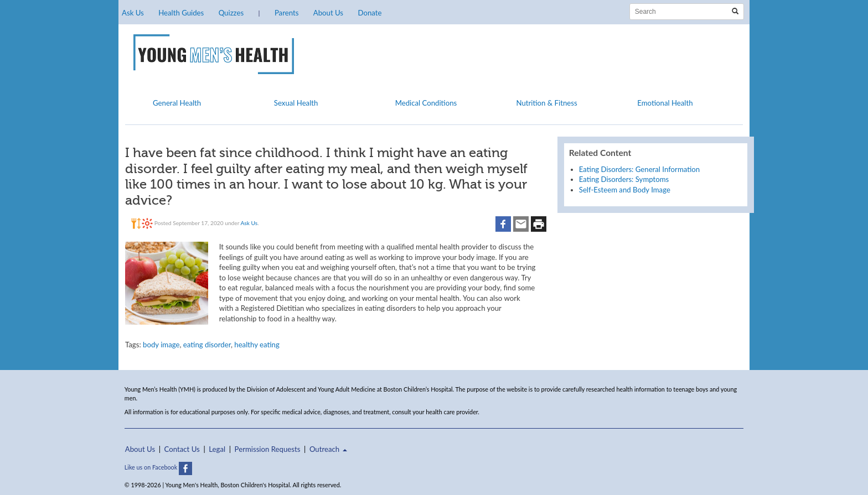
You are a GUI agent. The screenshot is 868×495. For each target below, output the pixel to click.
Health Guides (181, 13)
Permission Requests (268, 449)
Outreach (328, 449)
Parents (286, 13)
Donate (370, 13)
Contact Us (182, 449)
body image (161, 345)
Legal (217, 449)
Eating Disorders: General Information (639, 169)
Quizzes (231, 13)
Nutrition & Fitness (546, 103)
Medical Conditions (426, 103)
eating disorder (207, 345)
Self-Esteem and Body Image (625, 190)
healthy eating (257, 345)
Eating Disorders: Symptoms (624, 179)
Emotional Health (665, 103)
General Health (177, 103)
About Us (328, 13)
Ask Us (133, 13)
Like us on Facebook (158, 467)
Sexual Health (296, 103)
